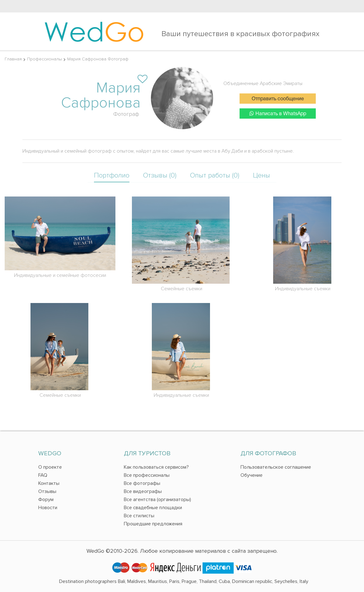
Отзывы (47, 491)
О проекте (50, 467)
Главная (13, 59)
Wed (94, 31)
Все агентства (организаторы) (157, 500)
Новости (48, 508)
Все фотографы (142, 483)
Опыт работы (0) (215, 175)
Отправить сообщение (278, 99)
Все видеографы (143, 491)
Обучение (252, 475)
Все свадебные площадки (153, 508)
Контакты (49, 483)
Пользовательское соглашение (276, 467)
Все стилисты (139, 516)
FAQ (43, 475)
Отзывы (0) (160, 175)
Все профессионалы (147, 475)
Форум (46, 500)
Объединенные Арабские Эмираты (263, 83)
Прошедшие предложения (153, 524)
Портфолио (112, 175)
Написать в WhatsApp (278, 114)
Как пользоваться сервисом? (156, 467)
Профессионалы (44, 59)
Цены (261, 175)
